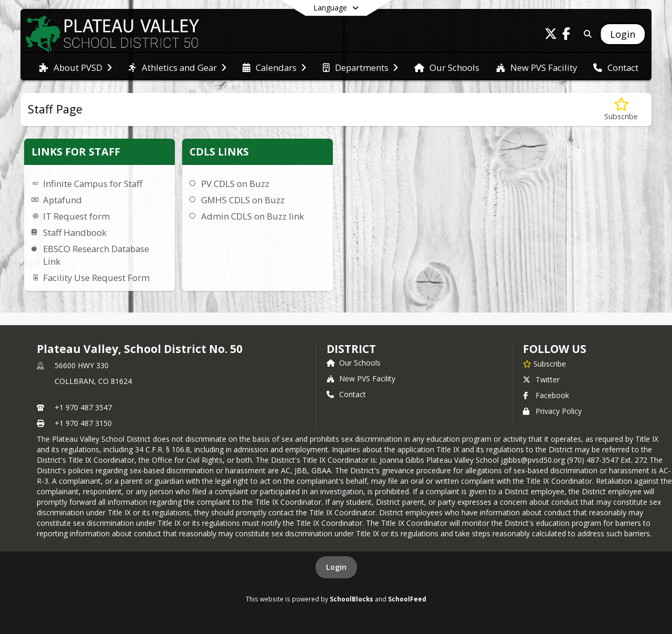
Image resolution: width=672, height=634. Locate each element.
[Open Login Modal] (623, 34)
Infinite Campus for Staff (93, 184)
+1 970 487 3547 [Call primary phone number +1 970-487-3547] (83, 407)
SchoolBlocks (351, 599)
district (351, 349)
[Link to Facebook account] (566, 35)
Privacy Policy (552, 411)
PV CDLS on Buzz (235, 184)
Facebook (546, 395)
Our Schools (354, 363)
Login (336, 567)
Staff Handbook (75, 232)
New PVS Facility (361, 378)
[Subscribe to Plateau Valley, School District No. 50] (544, 363)
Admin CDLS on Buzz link (253, 216)
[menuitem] (76, 67)
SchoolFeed (407, 599)
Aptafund (62, 200)
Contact (346, 394)
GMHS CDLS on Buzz (243, 200)
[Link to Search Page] (586, 34)
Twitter (541, 380)
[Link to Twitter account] (551, 35)
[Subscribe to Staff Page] (621, 110)
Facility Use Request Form (96, 278)
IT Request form (76, 216)
